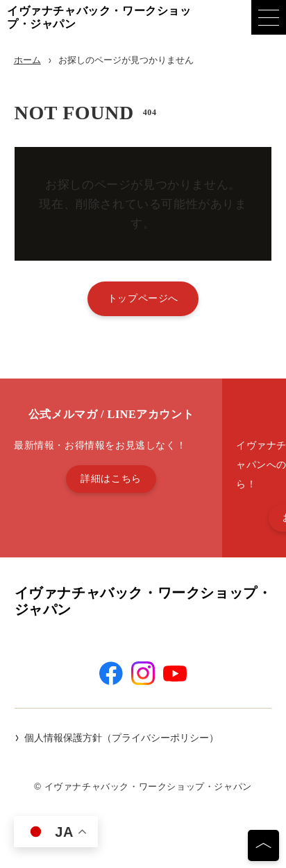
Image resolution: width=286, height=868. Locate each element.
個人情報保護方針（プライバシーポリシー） (121, 738)
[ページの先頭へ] (263, 845)
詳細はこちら (111, 478)
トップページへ (143, 298)
